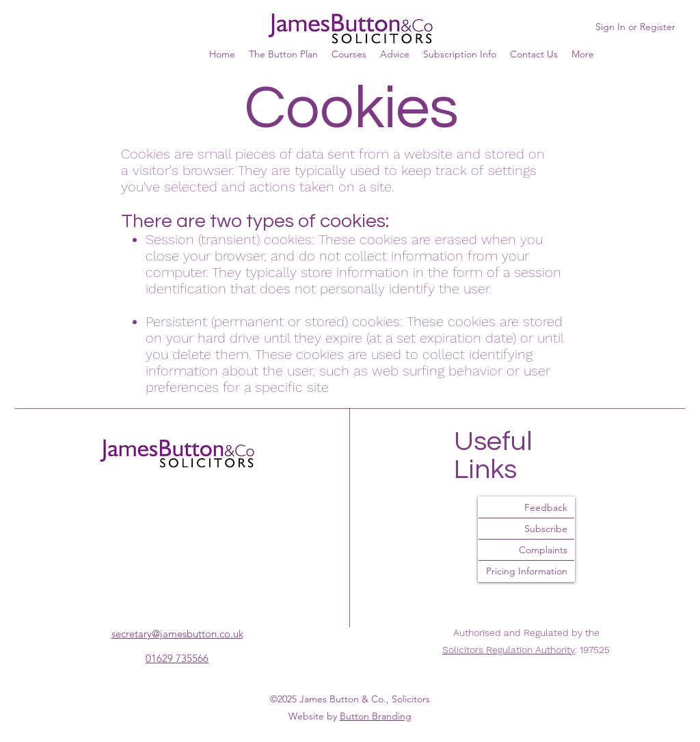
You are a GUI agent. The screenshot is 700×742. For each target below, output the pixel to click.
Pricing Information (527, 571)
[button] (583, 54)
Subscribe (546, 529)
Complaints (543, 550)
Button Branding (376, 716)
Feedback (546, 507)
